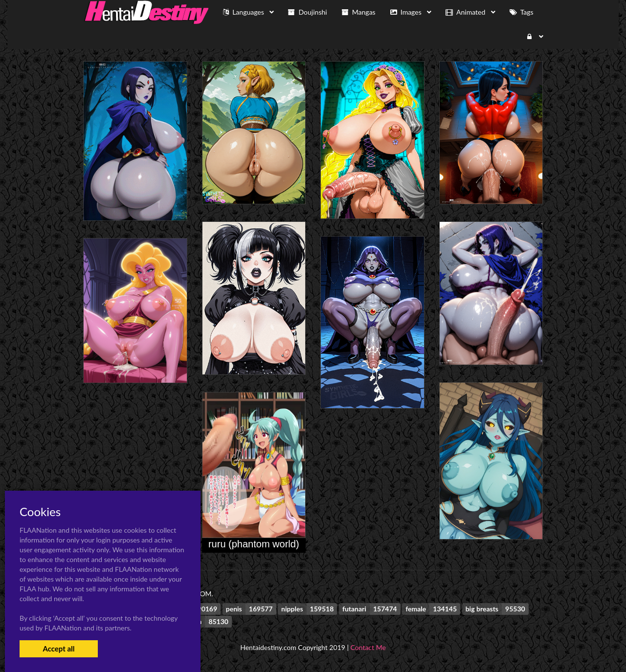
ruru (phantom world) (254, 544)
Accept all (58, 649)
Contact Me (368, 647)
